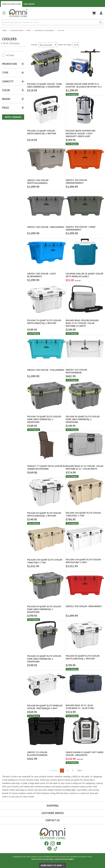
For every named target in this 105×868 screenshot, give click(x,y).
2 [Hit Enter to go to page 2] (67, 770)
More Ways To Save (53, 865)
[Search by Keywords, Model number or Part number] (51, 22)
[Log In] (101, 13)
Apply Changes (13, 117)
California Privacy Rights (64, 859)
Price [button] (5, 108)
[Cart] (94, 13)
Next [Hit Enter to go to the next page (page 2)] (81, 770)
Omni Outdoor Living (12, 4)
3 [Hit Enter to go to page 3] (73, 770)
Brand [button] (6, 99)
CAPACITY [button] (8, 81)
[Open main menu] (4, 14)
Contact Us (53, 820)
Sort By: (34, 45)
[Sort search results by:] (48, 45)
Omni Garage (29, 4)
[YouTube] (59, 843)
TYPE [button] (5, 73)
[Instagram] (53, 843)
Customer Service (53, 813)
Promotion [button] (10, 64)
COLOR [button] (6, 90)
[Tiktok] (56, 848)
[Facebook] (46, 843)
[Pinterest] (50, 848)
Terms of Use (36, 859)
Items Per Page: (65, 45)
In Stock (10, 55)
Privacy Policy (48, 859)
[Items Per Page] (76, 45)
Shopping (53, 806)
